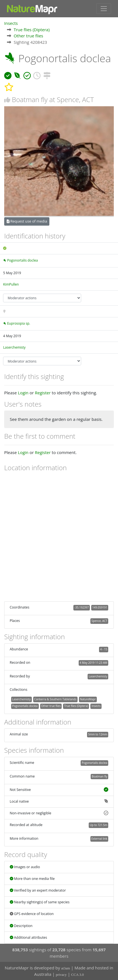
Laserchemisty (14, 347)
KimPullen (11, 284)
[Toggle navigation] (104, 9)
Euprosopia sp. (19, 323)
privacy (61, 975)
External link (99, 839)
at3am (66, 968)
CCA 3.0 (78, 975)
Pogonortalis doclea (22, 260)
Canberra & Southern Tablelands (55, 699)
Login (23, 393)
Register (43, 393)
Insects (11, 23)
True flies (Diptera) (32, 30)
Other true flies (28, 36)
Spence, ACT (99, 621)
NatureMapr (88, 699)
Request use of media (27, 221)
